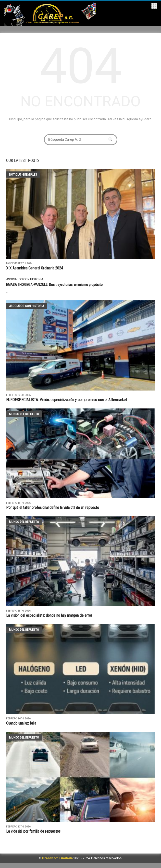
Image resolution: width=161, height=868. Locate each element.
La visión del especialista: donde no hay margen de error (49, 615)
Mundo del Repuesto (24, 414)
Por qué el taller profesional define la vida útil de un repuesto (53, 508)
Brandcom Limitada (57, 858)
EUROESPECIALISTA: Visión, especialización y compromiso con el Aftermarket (67, 400)
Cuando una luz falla (21, 723)
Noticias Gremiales (23, 175)
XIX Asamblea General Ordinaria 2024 (35, 268)
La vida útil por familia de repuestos (34, 831)
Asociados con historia (25, 279)
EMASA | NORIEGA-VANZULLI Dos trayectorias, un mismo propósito (54, 285)
